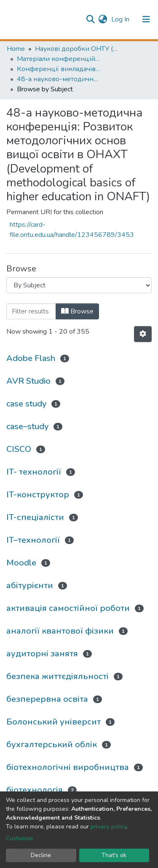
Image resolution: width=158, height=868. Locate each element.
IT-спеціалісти (35, 517)
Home (16, 49)
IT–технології (33, 540)
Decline (41, 855)
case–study (27, 426)
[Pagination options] (143, 334)
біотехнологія (35, 790)
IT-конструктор (38, 495)
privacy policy (108, 827)
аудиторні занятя (42, 654)
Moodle (21, 563)
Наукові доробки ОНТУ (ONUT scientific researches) (77, 49)
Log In (121, 19)
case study (26, 404)
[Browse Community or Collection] (79, 285)
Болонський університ (54, 722)
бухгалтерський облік (52, 745)
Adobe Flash (31, 358)
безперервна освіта (47, 699)
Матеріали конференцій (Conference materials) (59, 59)
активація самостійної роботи (68, 608)
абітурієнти (30, 585)
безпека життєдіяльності (58, 676)
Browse (77, 311)
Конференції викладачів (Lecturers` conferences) (59, 69)
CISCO (19, 449)
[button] (103, 19)
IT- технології (34, 472)
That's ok (114, 855)
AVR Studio (28, 381)
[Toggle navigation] (146, 19)
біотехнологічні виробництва (68, 767)
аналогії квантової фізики (60, 631)
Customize (20, 838)
